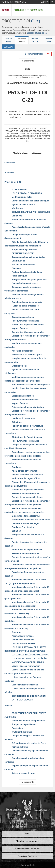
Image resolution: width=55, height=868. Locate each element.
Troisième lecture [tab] (35, 40)
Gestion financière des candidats (27, 475)
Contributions (18, 261)
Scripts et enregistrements (24, 250)
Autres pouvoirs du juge (23, 773)
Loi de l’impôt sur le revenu (25, 685)
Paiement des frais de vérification (28, 407)
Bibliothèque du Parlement (28, 849)
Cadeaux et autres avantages (26, 523)
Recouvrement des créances (25, 321)
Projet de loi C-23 (13, 182)
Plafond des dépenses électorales (28, 325)
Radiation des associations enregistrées (31, 385)
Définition (16, 531)
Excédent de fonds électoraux (26, 516)
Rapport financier (20, 328)
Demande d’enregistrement (25, 283)
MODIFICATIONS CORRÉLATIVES (28, 662)
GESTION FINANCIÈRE (23, 253)
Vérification (17, 208)
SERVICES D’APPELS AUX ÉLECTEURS (31, 212)
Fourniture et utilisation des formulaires (31, 520)
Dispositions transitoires (23, 643)
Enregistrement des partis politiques (29, 280)
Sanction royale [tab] (49, 40)
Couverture (10, 163)
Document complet (34, 54)
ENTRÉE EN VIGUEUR (22, 700)
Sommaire (9, 172)
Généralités (17, 728)
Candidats (17, 467)
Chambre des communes (28, 10)
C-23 (36, 21)
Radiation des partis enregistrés (27, 302)
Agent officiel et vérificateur (25, 471)
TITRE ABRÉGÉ (19, 189)
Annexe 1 (9, 706)
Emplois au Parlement (28, 856)
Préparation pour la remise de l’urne (29, 743)
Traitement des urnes (22, 732)
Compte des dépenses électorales (28, 332)
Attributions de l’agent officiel (26, 478)
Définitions (17, 216)
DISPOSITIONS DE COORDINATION (29, 696)
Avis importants (28, 865)
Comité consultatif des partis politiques (31, 201)
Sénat (6, 10)
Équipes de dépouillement (24, 724)
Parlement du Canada (14, 2)
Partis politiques (20, 276)
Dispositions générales (23, 317)
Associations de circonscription (27, 355)
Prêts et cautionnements (23, 265)
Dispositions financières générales (28, 257)
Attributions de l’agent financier (27, 437)
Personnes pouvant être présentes (28, 721)
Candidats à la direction (23, 527)
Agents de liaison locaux (23, 204)
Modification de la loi (22, 197)
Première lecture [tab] (8, 40)
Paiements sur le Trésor (23, 636)
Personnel (17, 632)
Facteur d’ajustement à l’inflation (27, 272)
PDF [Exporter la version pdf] (48, 54)
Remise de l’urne (20, 747)
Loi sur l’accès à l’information (26, 666)
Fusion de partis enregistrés (25, 306)
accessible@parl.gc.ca (37, 33)
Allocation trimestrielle (23, 351)
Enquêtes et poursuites (23, 640)
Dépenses (16, 268)
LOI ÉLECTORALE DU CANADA (27, 193)
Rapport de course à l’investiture (27, 426)
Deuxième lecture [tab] (22, 40)
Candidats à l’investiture (23, 418)
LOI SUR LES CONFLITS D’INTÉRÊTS (30, 658)
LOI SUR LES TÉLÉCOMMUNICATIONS (30, 655)
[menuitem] (44, 2)
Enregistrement (19, 366)
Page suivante (28, 61)
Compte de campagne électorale (27, 497)
